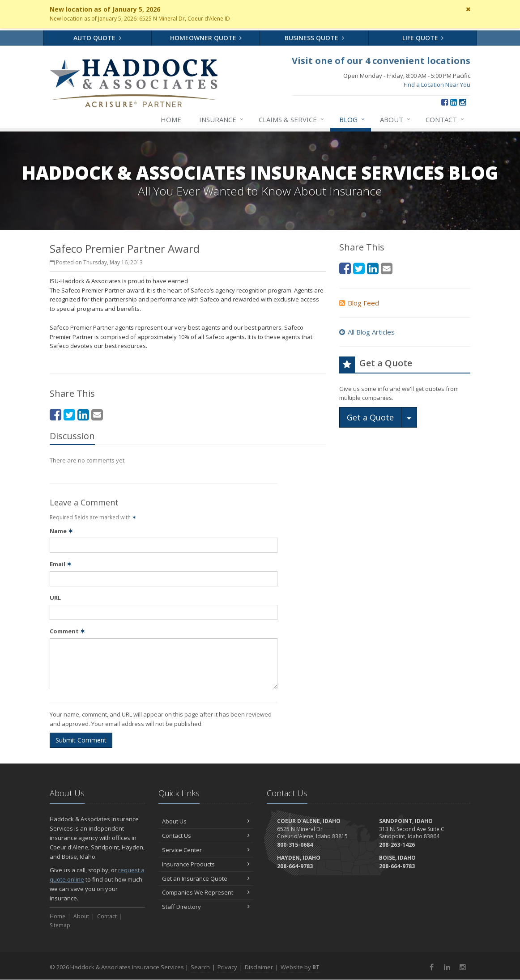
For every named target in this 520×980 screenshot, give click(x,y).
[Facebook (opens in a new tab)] (445, 102)
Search (200, 967)
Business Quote (314, 38)
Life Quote (423, 38)
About (396, 119)
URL (55, 598)
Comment (67, 631)
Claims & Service (292, 119)
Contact (445, 119)
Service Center (206, 850)
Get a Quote (370, 417)
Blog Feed (359, 303)
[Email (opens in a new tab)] (97, 414)
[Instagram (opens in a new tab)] (462, 102)
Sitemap (60, 925)
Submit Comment (81, 740)
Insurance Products (206, 864)
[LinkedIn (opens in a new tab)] (454, 102)
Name (61, 531)
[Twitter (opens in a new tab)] (69, 414)
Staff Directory (206, 907)
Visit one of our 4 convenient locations (381, 61)
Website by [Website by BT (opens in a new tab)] (300, 967)
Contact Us (206, 836)
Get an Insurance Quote (206, 878)
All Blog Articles (367, 332)
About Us (206, 821)
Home (171, 119)
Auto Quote (97, 38)
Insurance (222, 119)
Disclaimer (259, 967)
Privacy (227, 967)
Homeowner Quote (206, 38)
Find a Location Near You (437, 85)
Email (61, 564)
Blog (352, 119)
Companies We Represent (206, 892)
